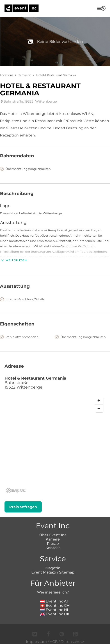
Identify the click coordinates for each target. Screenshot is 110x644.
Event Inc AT (54, 601)
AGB (54, 642)
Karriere (53, 539)
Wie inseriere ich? (53, 592)
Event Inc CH (55, 606)
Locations (7, 75)
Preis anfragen (23, 507)
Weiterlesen (13, 260)
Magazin (53, 568)
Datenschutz (72, 642)
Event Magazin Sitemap (53, 572)
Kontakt (53, 548)
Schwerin (25, 75)
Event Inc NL (55, 610)
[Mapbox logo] (16, 491)
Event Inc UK (55, 614)
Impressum (36, 642)
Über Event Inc (53, 535)
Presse (53, 544)
